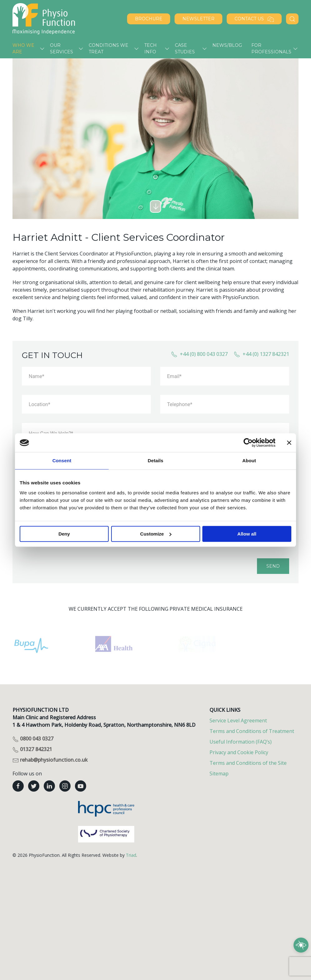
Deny (64, 534)
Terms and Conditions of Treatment (252, 731)
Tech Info (151, 49)
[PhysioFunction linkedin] (49, 786)
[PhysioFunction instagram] (65, 786)
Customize (156, 534)
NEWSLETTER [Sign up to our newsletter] (198, 19)
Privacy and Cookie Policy (239, 752)
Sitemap (219, 774)
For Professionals (271, 49)
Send (273, 566)
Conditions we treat (109, 49)
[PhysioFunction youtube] (81, 786)
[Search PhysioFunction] (292, 19)
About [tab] (249, 461)
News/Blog (227, 45)
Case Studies (185, 49)
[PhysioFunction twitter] (34, 786)
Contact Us (254, 19)
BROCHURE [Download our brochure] (149, 19)
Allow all (247, 534)
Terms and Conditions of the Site (248, 763)
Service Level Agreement (238, 720)
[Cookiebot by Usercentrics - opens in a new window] (248, 443)
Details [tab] (155, 461)
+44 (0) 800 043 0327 (199, 354)
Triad (131, 855)
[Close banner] (289, 443)
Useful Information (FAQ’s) (241, 742)
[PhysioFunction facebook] (18, 786)
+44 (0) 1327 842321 (262, 354)
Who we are (23, 49)
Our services (62, 49)
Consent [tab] (62, 461)
